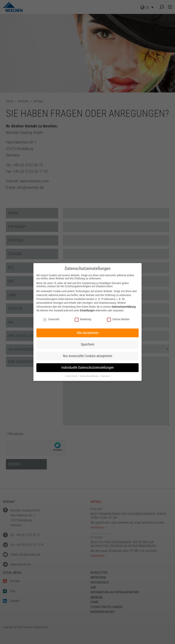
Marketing (83, 319)
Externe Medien (118, 319)
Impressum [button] (105, 376)
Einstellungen (87, 310)
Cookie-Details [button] (72, 376)
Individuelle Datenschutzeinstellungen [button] (88, 368)
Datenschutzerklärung (124, 307)
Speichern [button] (88, 344)
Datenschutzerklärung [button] (89, 376)
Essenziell (51, 319)
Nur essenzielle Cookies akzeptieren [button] (88, 356)
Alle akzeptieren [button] (88, 333)
